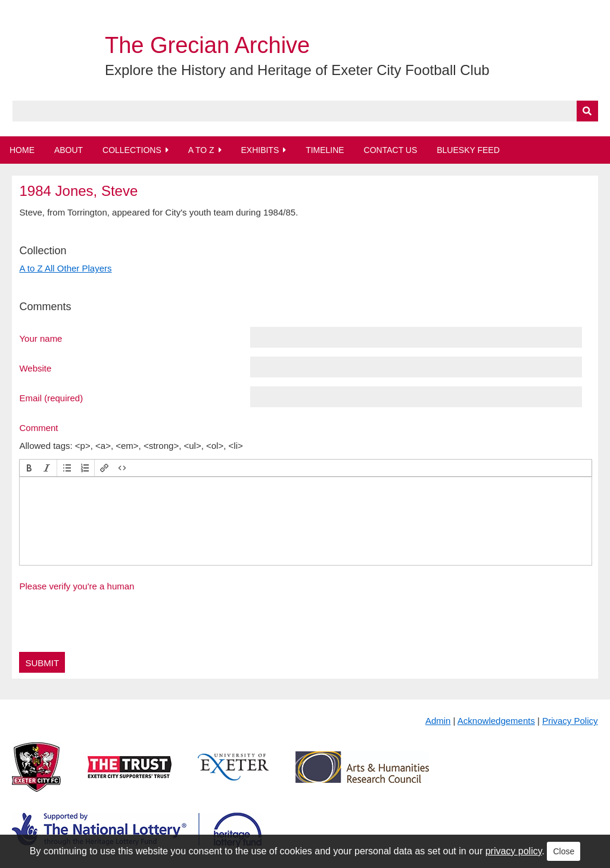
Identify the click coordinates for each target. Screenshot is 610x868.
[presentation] (29, 468)
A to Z (201, 150)
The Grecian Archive (207, 45)
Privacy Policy (570, 721)
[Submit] (587, 111)
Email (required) (51, 398)
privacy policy (514, 851)
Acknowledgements (496, 721)
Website (35, 368)
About (69, 150)
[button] (29, 468)
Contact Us (391, 150)
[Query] (305, 111)
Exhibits (260, 150)
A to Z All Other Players (65, 268)
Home (22, 150)
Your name (41, 338)
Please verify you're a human (77, 586)
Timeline (325, 150)
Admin (438, 721)
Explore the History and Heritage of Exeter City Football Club (297, 70)
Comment (38, 427)
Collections (132, 150)
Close (564, 851)
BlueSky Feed (468, 150)
